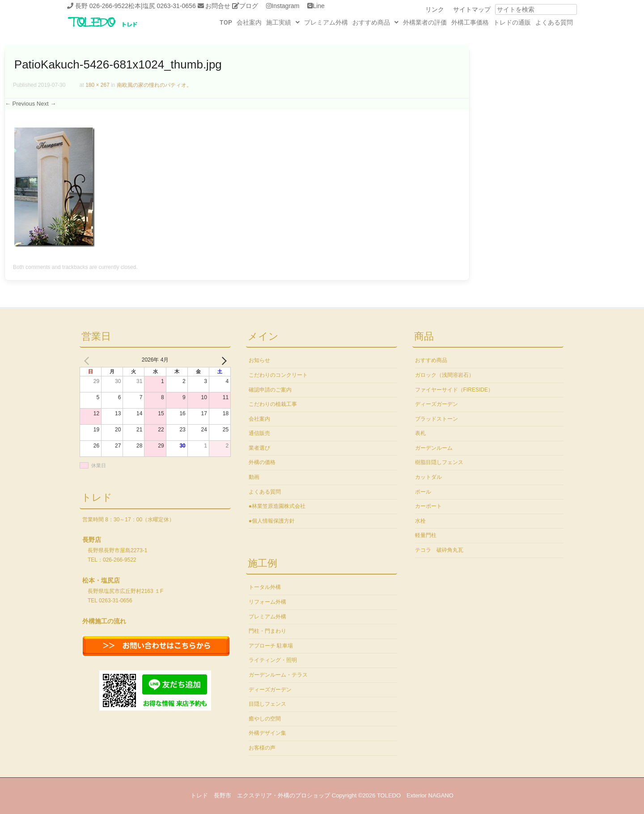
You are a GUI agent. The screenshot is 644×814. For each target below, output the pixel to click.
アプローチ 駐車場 (271, 646)
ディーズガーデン (270, 690)
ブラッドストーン (436, 419)
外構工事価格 (470, 22)
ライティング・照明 (273, 660)
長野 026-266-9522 (102, 6)
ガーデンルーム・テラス (278, 675)
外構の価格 (262, 462)
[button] (283, 22)
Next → (46, 104)
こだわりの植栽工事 (273, 404)
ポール (423, 492)
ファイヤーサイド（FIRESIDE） (454, 390)
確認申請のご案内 (270, 390)
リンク (435, 9)
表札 (420, 433)
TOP (226, 22)
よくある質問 (554, 22)
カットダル (428, 477)
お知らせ (259, 360)
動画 (254, 477)
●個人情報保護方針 (272, 521)
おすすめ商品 (375, 22)
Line (318, 6)
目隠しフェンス (267, 704)
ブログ (249, 6)
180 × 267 (97, 85)
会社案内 (249, 22)
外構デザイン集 (267, 733)
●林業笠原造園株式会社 (277, 506)
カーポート (428, 506)
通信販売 (259, 433)
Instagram (285, 6)
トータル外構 (265, 587)
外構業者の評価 (425, 22)
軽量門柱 (426, 535)
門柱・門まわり (267, 631)
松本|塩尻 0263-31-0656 (162, 6)
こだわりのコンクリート (278, 375)
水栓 (420, 521)
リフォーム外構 (267, 602)
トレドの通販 (512, 22)
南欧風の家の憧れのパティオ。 (154, 85)
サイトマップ (472, 9)
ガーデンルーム (434, 448)
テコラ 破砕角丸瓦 (439, 550)
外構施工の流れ (104, 621)
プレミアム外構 (326, 22)
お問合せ (218, 6)
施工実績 (283, 22)
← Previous (20, 104)
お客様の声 (262, 748)
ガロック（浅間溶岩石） (445, 375)
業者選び (259, 448)
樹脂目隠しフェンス (439, 462)
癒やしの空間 (265, 719)
